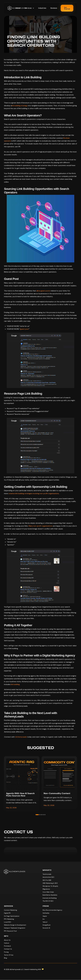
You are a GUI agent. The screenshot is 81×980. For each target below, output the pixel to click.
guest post (25, 329)
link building (15, 684)
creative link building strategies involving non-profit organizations (34, 493)
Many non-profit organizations (40, 526)
